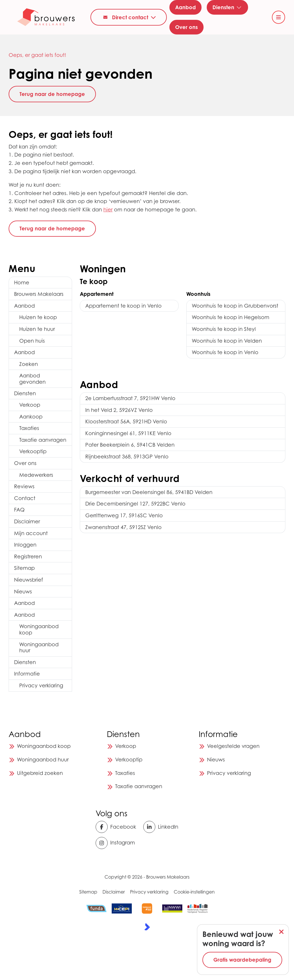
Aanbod (24, 306)
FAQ (19, 510)
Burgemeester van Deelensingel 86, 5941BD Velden (149, 492)
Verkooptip (33, 451)
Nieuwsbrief (29, 580)
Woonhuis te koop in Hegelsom (231, 317)
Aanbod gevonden (32, 379)
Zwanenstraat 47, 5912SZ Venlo (123, 527)
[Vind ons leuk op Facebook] (117, 827)
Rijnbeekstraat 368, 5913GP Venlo (127, 457)
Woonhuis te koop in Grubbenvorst (235, 306)
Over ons (25, 463)
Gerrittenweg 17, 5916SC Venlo (124, 515)
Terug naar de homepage (52, 94)
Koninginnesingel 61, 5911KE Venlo (128, 433)
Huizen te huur (37, 329)
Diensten (25, 393)
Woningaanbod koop (39, 629)
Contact (25, 498)
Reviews (24, 486)
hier (108, 210)
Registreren (28, 556)
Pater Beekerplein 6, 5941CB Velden (130, 445)
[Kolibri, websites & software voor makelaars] (147, 927)
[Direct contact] (129, 17)
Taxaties (29, 428)
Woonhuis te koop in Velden (227, 341)
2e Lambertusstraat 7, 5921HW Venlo (130, 398)
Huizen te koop (38, 317)
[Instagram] (117, 843)
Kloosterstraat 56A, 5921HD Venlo (126, 421)
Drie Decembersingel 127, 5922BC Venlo (135, 504)
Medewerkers (36, 475)
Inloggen (25, 545)
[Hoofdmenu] (278, 17)
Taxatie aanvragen (43, 440)
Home (22, 282)
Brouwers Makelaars (39, 294)
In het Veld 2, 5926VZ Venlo (119, 410)
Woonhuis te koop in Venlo (225, 352)
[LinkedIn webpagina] (165, 827)
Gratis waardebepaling (242, 960)
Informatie (27, 674)
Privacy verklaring (41, 685)
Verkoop (30, 405)
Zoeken (29, 364)
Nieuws (23, 592)
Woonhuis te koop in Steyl (224, 329)
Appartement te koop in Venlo (123, 306)
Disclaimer (27, 521)
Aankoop (31, 417)
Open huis (32, 341)
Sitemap (24, 568)
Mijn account (31, 533)
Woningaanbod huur (39, 648)
